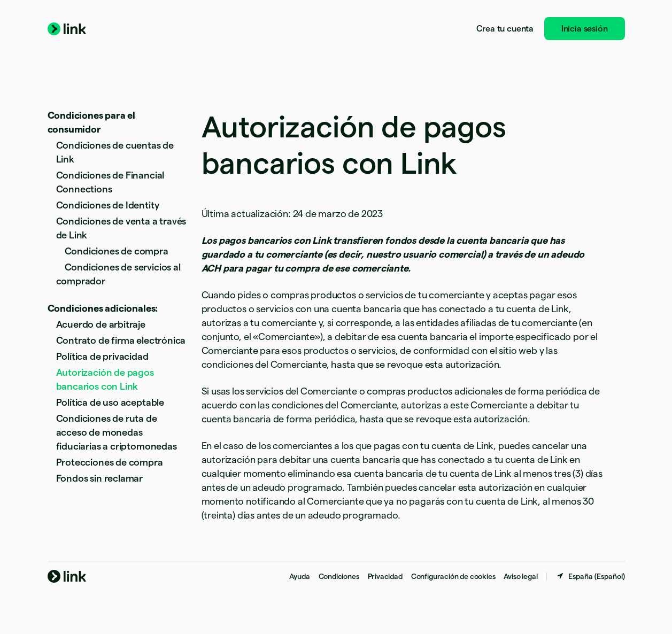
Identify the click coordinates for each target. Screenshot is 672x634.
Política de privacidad (102, 356)
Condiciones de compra (117, 251)
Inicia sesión (585, 29)
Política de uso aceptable (110, 402)
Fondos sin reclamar (100, 478)
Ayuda (299, 576)
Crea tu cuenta (505, 29)
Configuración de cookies (453, 576)
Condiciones (339, 576)
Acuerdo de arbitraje (101, 324)
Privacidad (385, 576)
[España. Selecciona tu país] (590, 576)
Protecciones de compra (110, 462)
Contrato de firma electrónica (121, 340)
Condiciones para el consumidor (92, 122)
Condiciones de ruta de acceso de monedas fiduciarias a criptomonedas (117, 432)
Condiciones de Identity (108, 205)
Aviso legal (520, 576)
